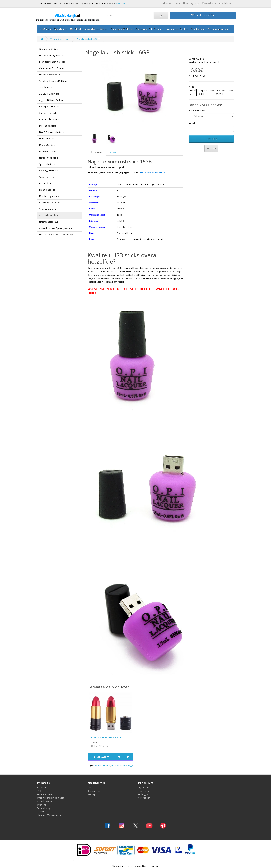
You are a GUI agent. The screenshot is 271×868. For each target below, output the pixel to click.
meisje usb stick (119, 766)
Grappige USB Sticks (121, 29)
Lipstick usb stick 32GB (106, 737)
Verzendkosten (44, 794)
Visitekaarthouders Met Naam (54, 81)
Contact (91, 787)
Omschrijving (97, 152)
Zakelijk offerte (44, 801)
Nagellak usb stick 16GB (89, 39)
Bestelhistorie (145, 791)
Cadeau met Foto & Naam (149, 29)
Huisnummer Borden (177, 29)
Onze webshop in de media (50, 798)
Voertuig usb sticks (48, 171)
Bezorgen (42, 787)
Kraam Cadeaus (47, 190)
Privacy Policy (44, 808)
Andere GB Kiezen (197, 110)
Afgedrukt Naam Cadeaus (52, 100)
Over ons (41, 805)
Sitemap (92, 794)
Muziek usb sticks (48, 151)
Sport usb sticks (47, 164)
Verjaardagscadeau (219, 29)
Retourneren (94, 791)
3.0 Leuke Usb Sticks (49, 94)
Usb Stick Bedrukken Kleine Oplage (89, 29)
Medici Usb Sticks (48, 145)
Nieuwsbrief (144, 798)
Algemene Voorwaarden (49, 815)
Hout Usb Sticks (47, 139)
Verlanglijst (143, 794)
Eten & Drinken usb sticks (51, 132)
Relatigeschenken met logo (52, 62)
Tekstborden (198, 29)
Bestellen (211, 139)
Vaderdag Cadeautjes (50, 203)
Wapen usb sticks (48, 177)
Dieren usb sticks (48, 126)
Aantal (192, 123)
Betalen (41, 812)
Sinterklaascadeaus (49, 222)
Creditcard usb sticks (50, 119)
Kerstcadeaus (46, 183)
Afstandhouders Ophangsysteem (55, 228)
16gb (130, 766)
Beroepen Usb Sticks (49, 107)
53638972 (121, 4)
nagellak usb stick (102, 766)
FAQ (39, 791)
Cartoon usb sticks (48, 113)
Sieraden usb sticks (49, 158)
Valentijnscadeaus (48, 209)
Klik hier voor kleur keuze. (153, 173)
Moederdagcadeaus (49, 196)
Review (112, 152)
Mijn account (144, 787)
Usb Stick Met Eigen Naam (53, 29)
